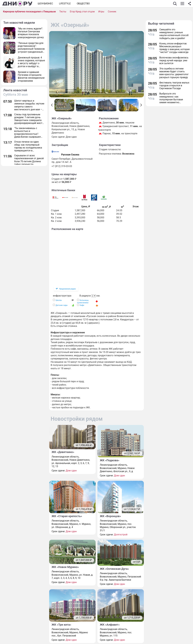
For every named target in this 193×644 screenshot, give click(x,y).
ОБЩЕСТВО (83, 4)
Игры (101, 12)
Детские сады (62, 305)
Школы (59, 300)
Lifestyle (65, 4)
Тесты (63, 12)
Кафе (82, 305)
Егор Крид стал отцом (82, 12)
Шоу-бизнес (45, 4)
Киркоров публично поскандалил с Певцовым (29, 12)
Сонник (112, 12)
